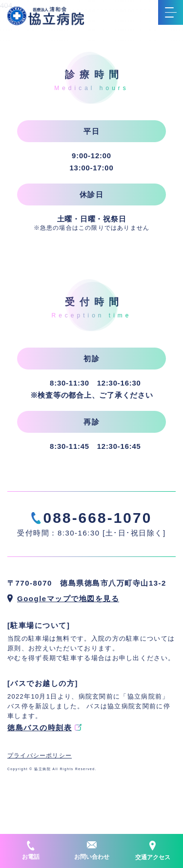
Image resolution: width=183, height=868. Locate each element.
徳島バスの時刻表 (40, 728)
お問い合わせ (92, 850)
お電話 (31, 850)
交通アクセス (153, 851)
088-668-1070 (98, 518)
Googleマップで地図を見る (68, 599)
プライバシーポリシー (40, 756)
